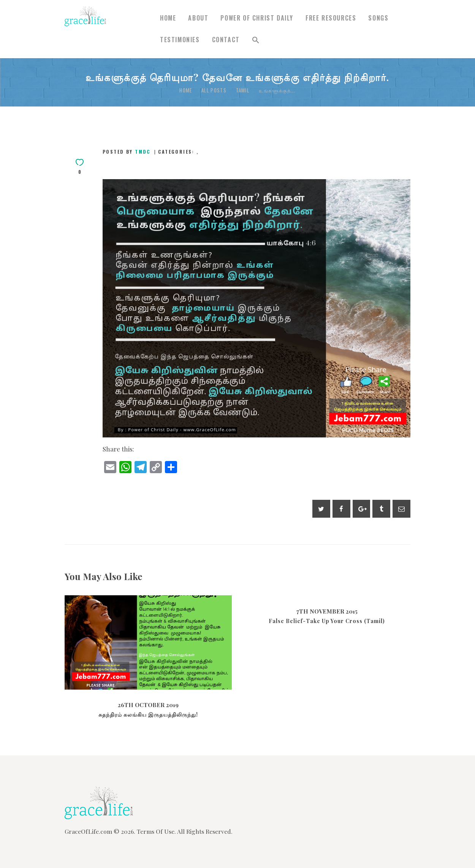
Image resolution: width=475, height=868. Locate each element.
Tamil (243, 90)
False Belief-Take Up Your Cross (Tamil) (327, 621)
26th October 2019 (148, 705)
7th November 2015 (327, 611)
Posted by (127, 152)
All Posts (214, 90)
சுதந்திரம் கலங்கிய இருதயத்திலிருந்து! (148, 715)
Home (186, 90)
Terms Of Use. (156, 831)
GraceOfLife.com (88, 831)
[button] (256, 40)
